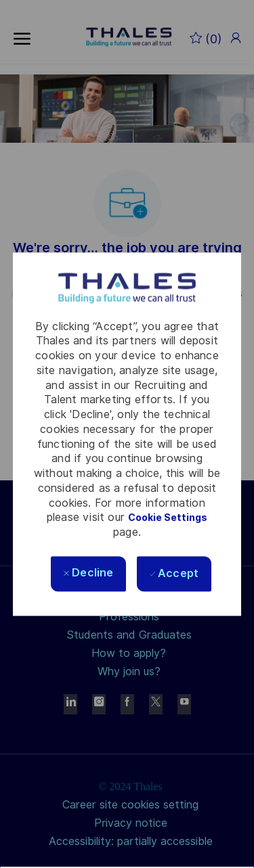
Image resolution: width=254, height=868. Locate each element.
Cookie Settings (168, 518)
